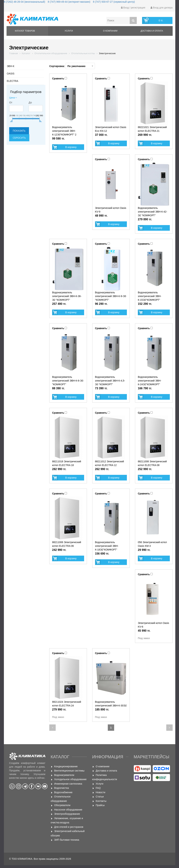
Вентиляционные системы (69, 771)
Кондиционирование (66, 766)
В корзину (71, 147)
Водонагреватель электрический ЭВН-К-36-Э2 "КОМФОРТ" (67, 296)
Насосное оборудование (68, 810)
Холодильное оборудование (70, 779)
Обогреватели (62, 805)
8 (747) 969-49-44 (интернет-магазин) (69, 2)
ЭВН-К (11, 66)
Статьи (100, 797)
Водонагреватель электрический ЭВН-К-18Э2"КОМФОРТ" (107, 546)
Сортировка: (72, 66)
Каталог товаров (25, 31)
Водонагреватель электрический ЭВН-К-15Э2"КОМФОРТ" (150, 296)
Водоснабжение (63, 792)
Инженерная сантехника (68, 784)
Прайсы (100, 805)
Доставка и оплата (152, 31)
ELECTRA (13, 81)
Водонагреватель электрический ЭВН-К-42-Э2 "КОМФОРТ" (152, 212)
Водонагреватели (64, 775)
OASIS (11, 74)
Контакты (101, 801)
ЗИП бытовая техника (67, 840)
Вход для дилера (162, 8)
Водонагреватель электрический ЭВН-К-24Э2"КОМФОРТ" (150, 381)
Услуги (69, 31)
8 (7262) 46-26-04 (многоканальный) (25, 2)
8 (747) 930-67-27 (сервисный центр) (114, 2)
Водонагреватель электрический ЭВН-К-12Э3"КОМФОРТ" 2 (64, 131)
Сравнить (58, 78)
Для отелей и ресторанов (69, 827)
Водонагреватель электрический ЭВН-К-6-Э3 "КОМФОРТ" (68, 381)
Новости (101, 792)
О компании (110, 31)
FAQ (98, 788)
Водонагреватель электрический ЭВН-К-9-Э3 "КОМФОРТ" (111, 296)
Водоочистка (62, 788)
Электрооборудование (67, 814)
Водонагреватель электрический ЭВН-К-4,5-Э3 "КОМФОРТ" (110, 381)
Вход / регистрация (133, 8)
